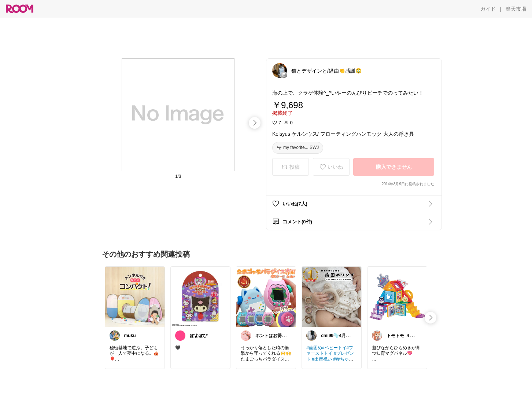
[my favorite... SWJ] (298, 148)
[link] (135, 296)
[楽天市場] (516, 9)
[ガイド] (488, 9)
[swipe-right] (255, 123)
